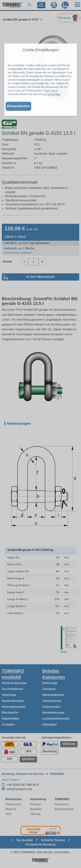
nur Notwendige (51, 94)
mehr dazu (51, 91)
